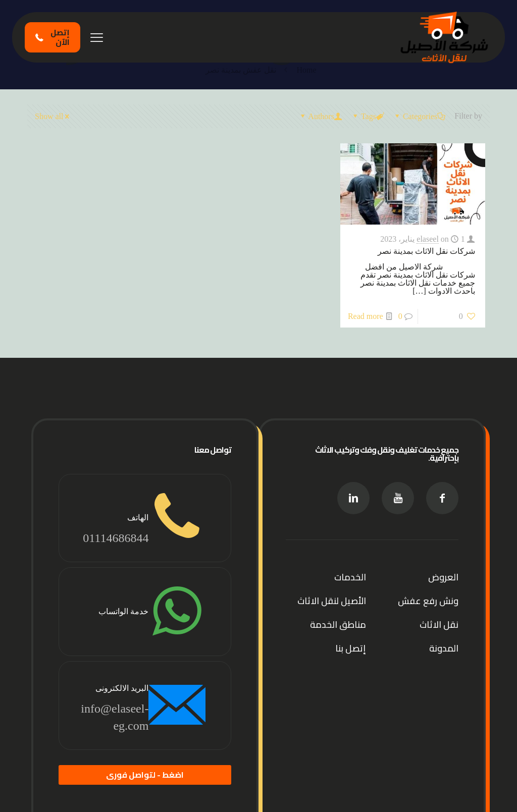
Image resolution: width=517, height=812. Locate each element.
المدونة (444, 648)
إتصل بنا (351, 648)
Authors (320, 116)
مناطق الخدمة (338, 625)
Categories (419, 116)
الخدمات (350, 577)
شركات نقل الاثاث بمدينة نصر (426, 251)
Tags (368, 116)
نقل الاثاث (439, 625)
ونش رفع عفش (428, 601)
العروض (443, 577)
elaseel (428, 239)
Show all (53, 116)
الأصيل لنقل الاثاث (332, 601)
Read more (366, 316)
